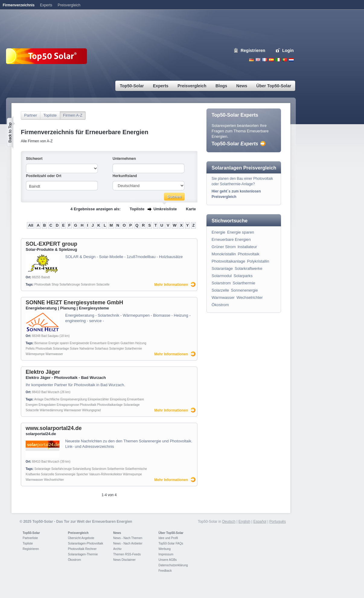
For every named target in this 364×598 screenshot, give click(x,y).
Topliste (50, 115)
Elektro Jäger (43, 372)
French (265, 60)
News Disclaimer (124, 560)
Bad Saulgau (50, 336)
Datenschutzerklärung (173, 565)
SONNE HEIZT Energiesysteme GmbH (74, 302)
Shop (55, 284)
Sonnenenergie (65, 474)
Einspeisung (118, 399)
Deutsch (251, 60)
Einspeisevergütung (74, 399)
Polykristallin (258, 261)
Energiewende (79, 343)
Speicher (82, 474)
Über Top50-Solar (171, 533)
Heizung (141, 343)
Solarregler (117, 349)
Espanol (271, 60)
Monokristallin (224, 254)
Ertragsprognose (68, 405)
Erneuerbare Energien (105, 343)
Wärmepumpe (35, 354)
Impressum (166, 554)
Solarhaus (102, 349)
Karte (191, 209)
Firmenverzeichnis (19, 5)
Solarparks (243, 276)
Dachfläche (52, 399)
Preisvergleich (78, 533)
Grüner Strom (224, 247)
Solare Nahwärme (82, 349)
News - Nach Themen (128, 538)
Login (288, 50)
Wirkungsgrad (91, 410)
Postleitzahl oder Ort (44, 176)
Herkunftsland (125, 176)
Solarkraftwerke (248, 268)
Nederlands (291, 60)
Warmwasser (54, 354)
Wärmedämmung (51, 410)
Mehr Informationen (171, 285)
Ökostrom (220, 305)
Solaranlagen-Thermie (83, 554)
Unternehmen (124, 159)
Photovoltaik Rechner (82, 549)
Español (260, 522)
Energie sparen (59, 343)
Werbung (164, 549)
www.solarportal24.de (54, 428)
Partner (31, 115)
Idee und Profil (168, 538)
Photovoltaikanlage (110, 405)
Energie (218, 232)
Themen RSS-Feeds (127, 554)
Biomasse (41, 343)
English (258, 60)
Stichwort (34, 159)
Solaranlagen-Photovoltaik (86, 543)
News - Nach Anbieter (128, 543)
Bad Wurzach (50, 392)
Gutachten (127, 343)
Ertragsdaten (47, 405)
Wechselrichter (54, 480)
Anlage (39, 399)
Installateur (247, 247)
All (31, 225)
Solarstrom (88, 284)
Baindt (46, 277)
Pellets (30, 349)
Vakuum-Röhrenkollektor (105, 474)
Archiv (117, 549)
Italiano (278, 60)
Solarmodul (222, 276)
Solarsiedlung (82, 469)
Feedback (165, 571)
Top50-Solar (235, 144)
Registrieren (253, 50)
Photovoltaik (43, 284)
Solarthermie (134, 349)
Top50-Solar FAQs (171, 543)
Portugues (285, 60)
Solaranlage (61, 349)
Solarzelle (103, 284)
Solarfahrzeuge (70, 284)
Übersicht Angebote (81, 538)
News (117, 533)
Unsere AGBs (168, 560)
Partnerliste (30, 538)
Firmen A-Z (73, 115)
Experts (46, 5)
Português (278, 522)
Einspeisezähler (99, 399)
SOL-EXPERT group (51, 244)
